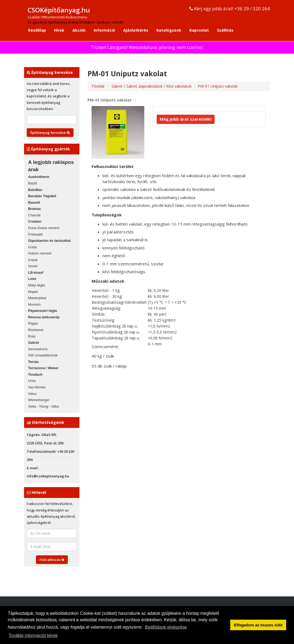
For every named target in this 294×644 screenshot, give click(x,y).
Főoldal (98, 86)
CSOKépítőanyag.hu (59, 10)
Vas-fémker (37, 387)
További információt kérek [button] (33, 635)
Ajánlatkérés (136, 30)
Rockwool (36, 330)
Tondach (35, 374)
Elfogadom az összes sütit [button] (258, 625)
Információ (104, 30)
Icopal (33, 260)
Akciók (79, 30)
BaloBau (35, 190)
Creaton (35, 221)
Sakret (34, 343)
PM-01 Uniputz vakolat (218, 86)
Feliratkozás (52, 560)
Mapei (33, 292)
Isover (33, 266)
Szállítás (225, 30)
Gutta (32, 247)
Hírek (59, 30)
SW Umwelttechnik (43, 355)
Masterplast (37, 298)
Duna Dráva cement (44, 228)
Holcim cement (40, 253)
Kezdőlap (37, 30)
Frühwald (35, 234)
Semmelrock (38, 349)
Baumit (34, 202)
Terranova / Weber (43, 368)
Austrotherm (39, 177)
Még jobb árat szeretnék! (186, 119)
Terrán (34, 362)
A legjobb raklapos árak (51, 166)
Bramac (35, 209)
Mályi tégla (36, 285)
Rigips (33, 323)
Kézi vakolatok (179, 86)
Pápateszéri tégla (42, 311)
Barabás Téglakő (42, 196)
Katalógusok (169, 30)
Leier (32, 279)
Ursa (32, 381)
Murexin (34, 304)
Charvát (34, 215)
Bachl (33, 183)
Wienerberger (39, 400)
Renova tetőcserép (44, 317)
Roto (32, 336)
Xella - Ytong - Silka (44, 406)
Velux (32, 394)
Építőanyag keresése (50, 133)
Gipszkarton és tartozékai (49, 241)
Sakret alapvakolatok (145, 86)
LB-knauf (36, 273)
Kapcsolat (199, 30)
